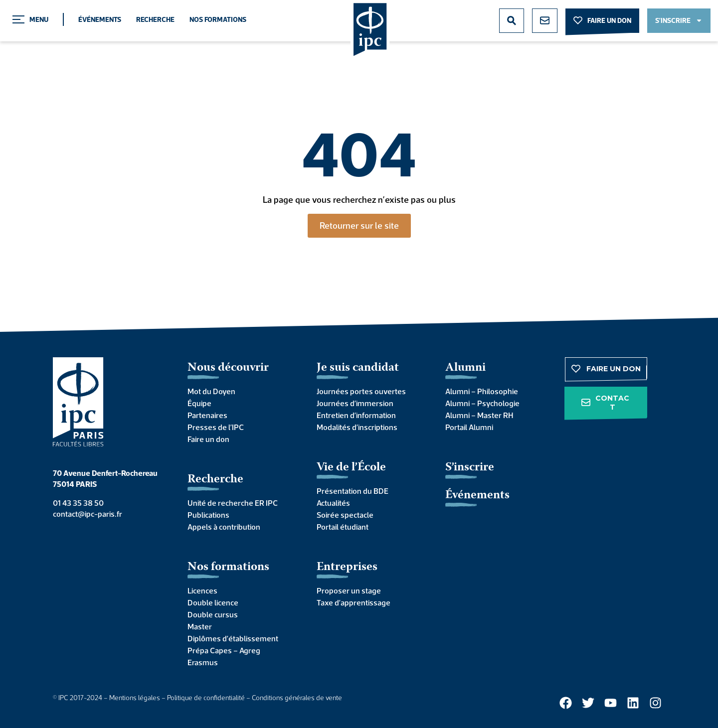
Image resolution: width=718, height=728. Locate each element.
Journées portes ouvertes (361, 391)
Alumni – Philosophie (482, 391)
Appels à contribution (224, 527)
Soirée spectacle (345, 515)
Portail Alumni (469, 427)
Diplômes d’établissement (233, 638)
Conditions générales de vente (297, 698)
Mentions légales (135, 698)
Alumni (465, 368)
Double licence (213, 602)
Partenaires (207, 415)
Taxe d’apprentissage (354, 602)
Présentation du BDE (353, 491)
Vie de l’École (351, 468)
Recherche (155, 19)
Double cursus (213, 614)
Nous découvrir (228, 368)
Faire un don (208, 439)
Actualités (333, 503)
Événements (100, 19)
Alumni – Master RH (479, 415)
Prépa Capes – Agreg (224, 650)
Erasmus (203, 662)
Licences (202, 590)
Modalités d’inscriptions (357, 427)
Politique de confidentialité (206, 698)
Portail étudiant (343, 527)
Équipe (199, 403)
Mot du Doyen (211, 391)
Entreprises (347, 567)
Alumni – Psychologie (482, 403)
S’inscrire (470, 468)
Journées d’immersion (355, 403)
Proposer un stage (349, 590)
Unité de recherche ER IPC (233, 503)
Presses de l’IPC (216, 427)
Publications (208, 515)
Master (200, 626)
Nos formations (218, 19)
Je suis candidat (358, 368)
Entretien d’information (356, 415)
